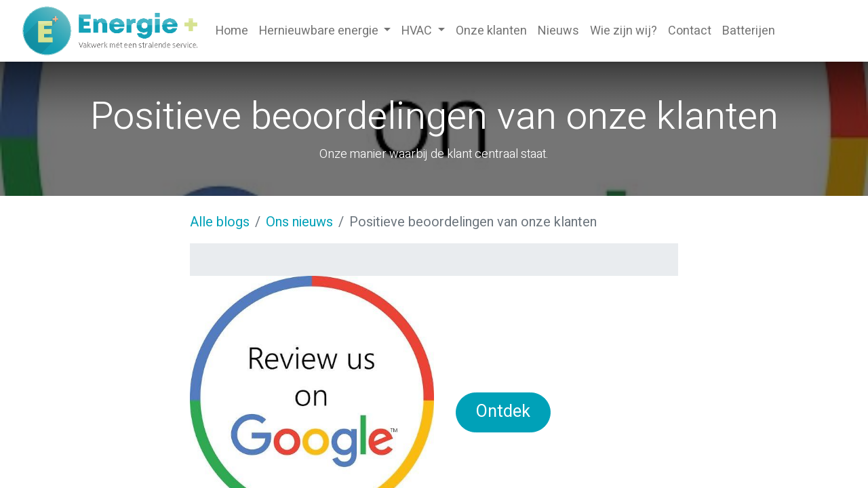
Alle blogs (220, 222)
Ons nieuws (299, 222)
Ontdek (503, 412)
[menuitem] (232, 31)
